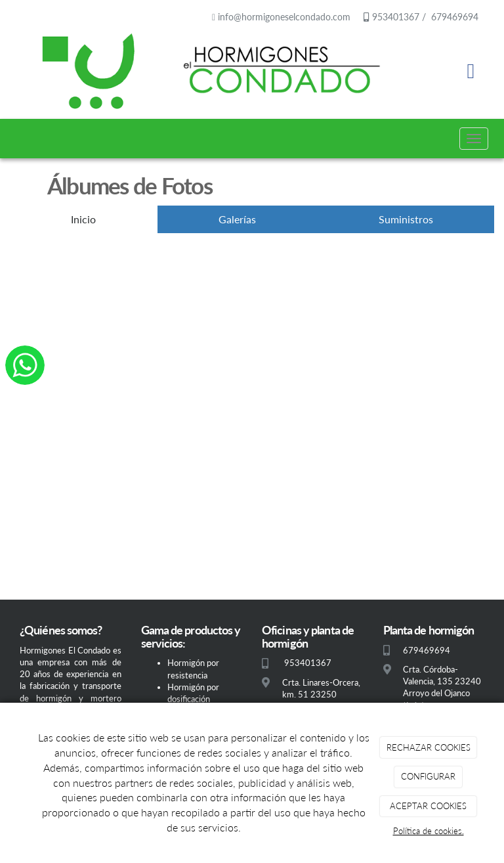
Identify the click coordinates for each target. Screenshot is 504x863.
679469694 (453, 17)
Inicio (83, 219)
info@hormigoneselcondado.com (284, 17)
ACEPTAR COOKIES (428, 806)
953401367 (394, 17)
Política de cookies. (429, 831)
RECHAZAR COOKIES (429, 747)
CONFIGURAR (428, 776)
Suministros (406, 219)
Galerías (237, 219)
